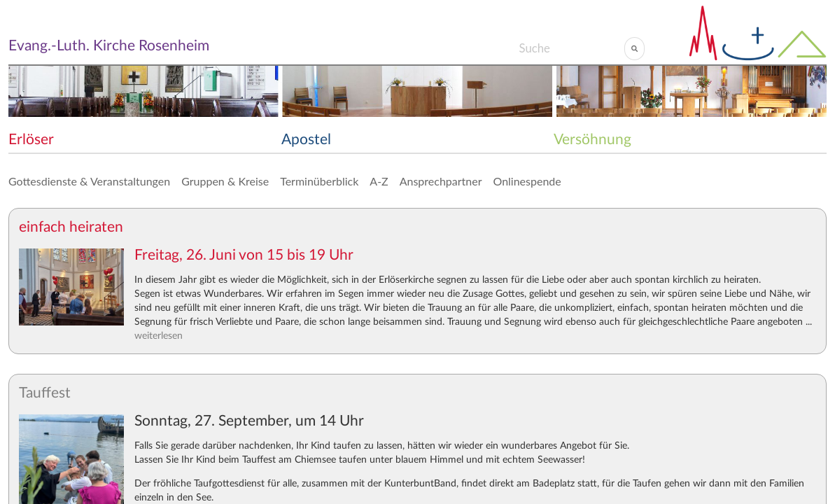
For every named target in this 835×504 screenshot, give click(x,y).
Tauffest (45, 393)
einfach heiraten (71, 227)
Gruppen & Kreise (225, 181)
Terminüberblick (319, 181)
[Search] (571, 48)
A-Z (379, 181)
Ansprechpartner (441, 181)
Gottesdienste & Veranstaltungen (89, 181)
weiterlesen (159, 336)
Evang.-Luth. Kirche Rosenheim (109, 46)
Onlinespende (527, 181)
